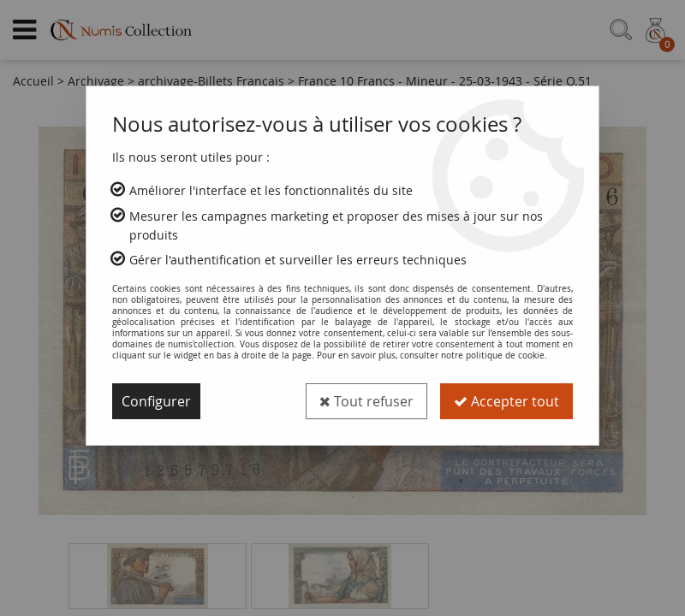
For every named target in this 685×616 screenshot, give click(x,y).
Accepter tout (506, 401)
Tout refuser (366, 401)
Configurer (156, 401)
